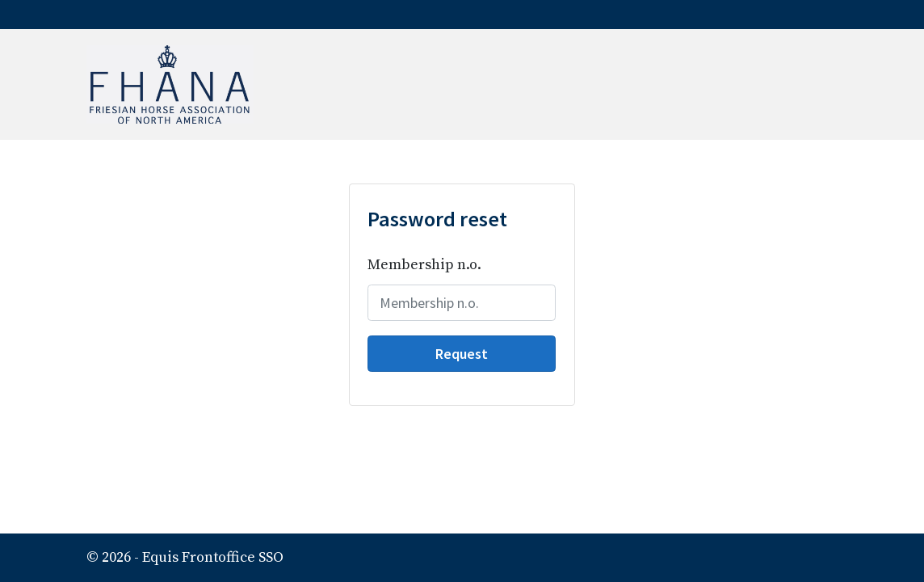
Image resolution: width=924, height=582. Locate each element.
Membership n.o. (424, 265)
